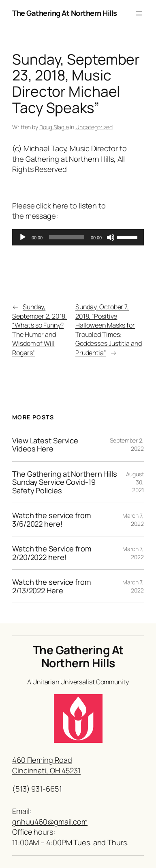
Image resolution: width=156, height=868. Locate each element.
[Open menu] (139, 13)
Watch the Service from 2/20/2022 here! (52, 553)
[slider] (67, 237)
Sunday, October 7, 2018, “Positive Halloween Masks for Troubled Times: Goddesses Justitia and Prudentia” (109, 330)
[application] (78, 237)
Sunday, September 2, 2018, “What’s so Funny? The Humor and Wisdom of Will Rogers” (40, 330)
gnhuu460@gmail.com (50, 822)
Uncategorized (94, 127)
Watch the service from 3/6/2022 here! (51, 520)
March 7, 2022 (133, 520)
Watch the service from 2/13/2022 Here (51, 586)
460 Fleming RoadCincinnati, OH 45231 (46, 765)
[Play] (23, 237)
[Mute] (111, 237)
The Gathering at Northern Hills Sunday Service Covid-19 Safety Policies (65, 482)
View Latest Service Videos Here (45, 445)
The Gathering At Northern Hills (65, 13)
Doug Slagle (54, 127)
